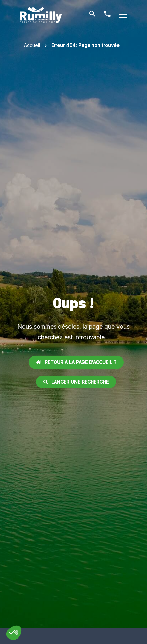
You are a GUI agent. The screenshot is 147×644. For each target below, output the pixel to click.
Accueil (32, 45)
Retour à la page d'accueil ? (76, 362)
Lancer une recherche (76, 382)
